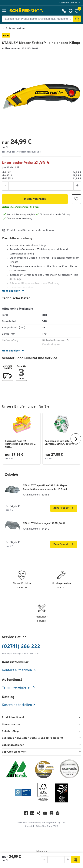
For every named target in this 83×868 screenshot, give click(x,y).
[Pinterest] (58, 814)
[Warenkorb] (78, 11)
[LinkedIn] (32, 814)
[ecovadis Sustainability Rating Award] (69, 770)
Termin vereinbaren (17, 688)
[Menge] (41, 186)
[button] (4, 11)
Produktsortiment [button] (13, 717)
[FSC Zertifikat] (43, 793)
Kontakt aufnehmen (17, 670)
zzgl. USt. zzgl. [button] (21, 152)
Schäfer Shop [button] (10, 731)
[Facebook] (26, 814)
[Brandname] (6, 37)
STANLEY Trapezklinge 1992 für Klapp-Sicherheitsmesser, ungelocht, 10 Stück (45, 488)
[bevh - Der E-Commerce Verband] (23, 793)
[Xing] (39, 814)
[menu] (70, 3)
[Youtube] (45, 814)
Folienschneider (15, 29)
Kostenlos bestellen (17, 705)
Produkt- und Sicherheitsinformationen (30, 230)
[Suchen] (77, 19)
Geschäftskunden (68, 3)
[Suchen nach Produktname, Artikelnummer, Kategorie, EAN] (39, 19)
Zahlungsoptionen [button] (13, 745)
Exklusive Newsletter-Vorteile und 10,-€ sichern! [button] (32, 738)
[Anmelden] (71, 11)
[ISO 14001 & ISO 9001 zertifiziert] (17, 770)
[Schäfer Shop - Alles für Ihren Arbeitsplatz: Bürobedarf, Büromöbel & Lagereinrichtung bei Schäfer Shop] (27, 11)
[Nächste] (76, 439)
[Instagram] (51, 814)
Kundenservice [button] (11, 724)
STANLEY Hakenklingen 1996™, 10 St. (44, 523)
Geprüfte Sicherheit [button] (14, 752)
